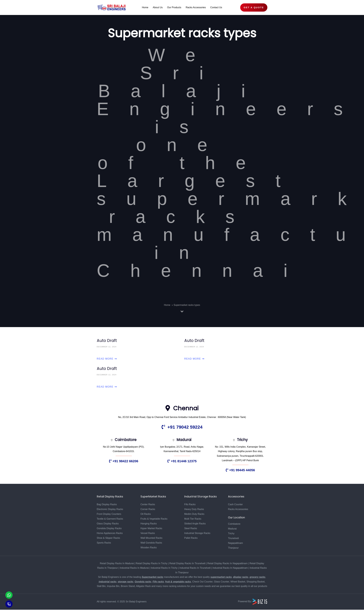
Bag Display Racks (107, 504)
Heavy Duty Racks (194, 509)
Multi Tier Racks (193, 519)
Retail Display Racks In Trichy (152, 563)
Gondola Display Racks (109, 528)
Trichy (231, 533)
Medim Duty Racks (194, 514)
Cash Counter (235, 504)
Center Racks (148, 504)
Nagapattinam (235, 543)
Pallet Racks (191, 538)
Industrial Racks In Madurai (134, 568)
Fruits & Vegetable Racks (154, 519)
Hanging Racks (149, 524)
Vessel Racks (148, 533)
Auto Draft (138, 349)
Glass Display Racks (108, 524)
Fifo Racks (190, 504)
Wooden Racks (149, 548)
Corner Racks (148, 509)
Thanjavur (233, 548)
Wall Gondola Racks (151, 543)
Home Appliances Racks (110, 533)
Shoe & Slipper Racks (108, 538)
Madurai (232, 529)
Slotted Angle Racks (195, 524)
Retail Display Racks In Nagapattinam (227, 563)
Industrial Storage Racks (197, 533)
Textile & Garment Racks (110, 519)
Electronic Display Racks (110, 509)
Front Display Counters (109, 514)
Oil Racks (146, 514)
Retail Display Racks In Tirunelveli (187, 563)
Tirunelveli (233, 538)
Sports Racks (104, 543)
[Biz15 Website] (260, 602)
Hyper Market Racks (151, 528)
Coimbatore (234, 524)
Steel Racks (191, 528)
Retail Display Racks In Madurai (117, 563)
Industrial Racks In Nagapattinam (230, 568)
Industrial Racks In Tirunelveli (195, 568)
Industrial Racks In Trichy (164, 568)
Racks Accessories (238, 509)
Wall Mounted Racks (151, 538)
